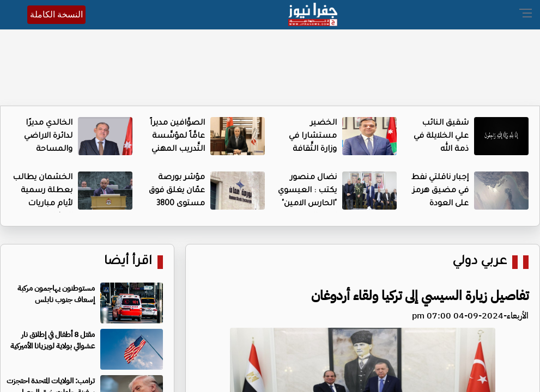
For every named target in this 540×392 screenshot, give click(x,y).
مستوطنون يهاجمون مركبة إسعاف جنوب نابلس (56, 294)
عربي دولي (480, 262)
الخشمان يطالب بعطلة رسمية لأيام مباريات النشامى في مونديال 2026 (43, 204)
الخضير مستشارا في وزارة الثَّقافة (313, 137)
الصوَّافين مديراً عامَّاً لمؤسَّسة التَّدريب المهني (177, 137)
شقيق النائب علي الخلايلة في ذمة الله (441, 137)
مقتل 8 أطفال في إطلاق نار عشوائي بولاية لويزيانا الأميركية (53, 340)
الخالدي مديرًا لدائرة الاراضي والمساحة (48, 137)
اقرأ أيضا (128, 262)
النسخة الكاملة (56, 14)
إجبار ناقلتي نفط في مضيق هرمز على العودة (440, 191)
